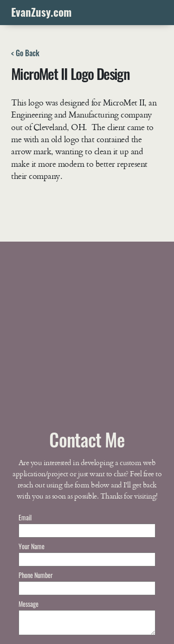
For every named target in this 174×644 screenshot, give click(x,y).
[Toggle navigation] (154, 13)
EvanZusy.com (41, 12)
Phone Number (36, 575)
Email (25, 517)
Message (29, 604)
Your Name (32, 546)
